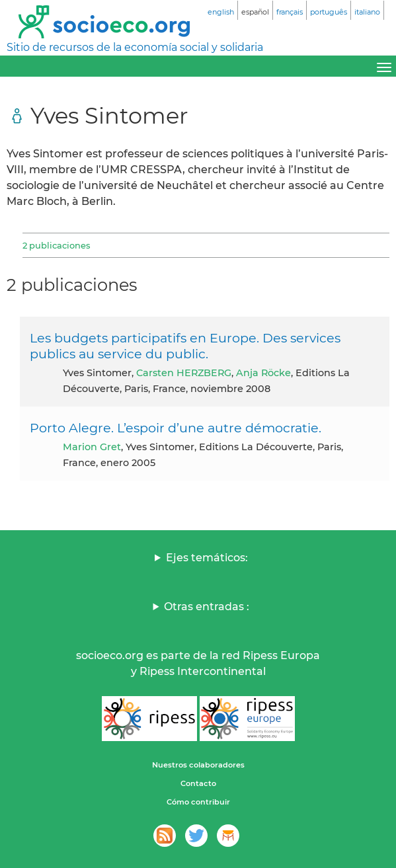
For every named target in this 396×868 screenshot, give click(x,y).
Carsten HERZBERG (184, 373)
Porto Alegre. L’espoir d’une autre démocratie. (176, 428)
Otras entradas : (207, 607)
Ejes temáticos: (207, 558)
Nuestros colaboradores (198, 765)
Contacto (198, 783)
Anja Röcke (263, 373)
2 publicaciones (56, 245)
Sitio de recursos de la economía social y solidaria (135, 47)
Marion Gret (92, 447)
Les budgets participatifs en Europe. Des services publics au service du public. (185, 346)
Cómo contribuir (198, 802)
